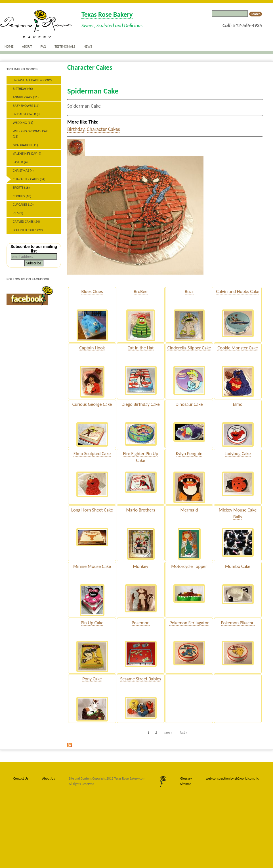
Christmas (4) (23, 171)
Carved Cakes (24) (26, 222)
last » (184, 733)
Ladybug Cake (238, 453)
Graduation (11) (25, 145)
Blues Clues (92, 291)
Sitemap (186, 784)
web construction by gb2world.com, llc (232, 778)
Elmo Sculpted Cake (92, 453)
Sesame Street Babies (141, 679)
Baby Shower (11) (26, 106)
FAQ (43, 46)
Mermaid (189, 510)
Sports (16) (21, 188)
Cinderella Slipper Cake (189, 348)
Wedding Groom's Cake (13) (31, 134)
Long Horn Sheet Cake (92, 510)
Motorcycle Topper (189, 566)
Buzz (189, 291)
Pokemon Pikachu (238, 623)
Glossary (186, 778)
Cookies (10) (22, 196)
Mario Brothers (141, 510)
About (27, 46)
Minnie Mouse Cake (92, 566)
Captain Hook (92, 348)
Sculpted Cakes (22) (28, 230)
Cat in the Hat (141, 348)
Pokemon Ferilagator (189, 623)
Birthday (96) (23, 89)
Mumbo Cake (238, 566)
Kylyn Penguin (189, 453)
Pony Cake (92, 679)
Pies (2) (18, 213)
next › (168, 733)
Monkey (140, 566)
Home (9, 46)
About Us (49, 778)
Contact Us (21, 778)
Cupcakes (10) (23, 205)
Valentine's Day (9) (27, 154)
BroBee (141, 291)
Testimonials (65, 46)
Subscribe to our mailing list (34, 249)
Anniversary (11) (26, 97)
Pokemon (141, 623)
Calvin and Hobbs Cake (238, 291)
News (88, 46)
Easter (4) (20, 162)
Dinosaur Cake (189, 404)
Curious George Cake (92, 404)
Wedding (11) (23, 123)
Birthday (76, 129)
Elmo (238, 404)
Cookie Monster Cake (238, 348)
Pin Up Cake (92, 623)
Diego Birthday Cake (141, 404)
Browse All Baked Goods (32, 80)
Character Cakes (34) (29, 179)
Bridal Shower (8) (27, 114)
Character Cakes (103, 129)
